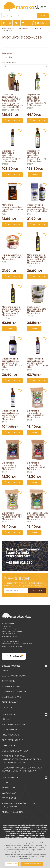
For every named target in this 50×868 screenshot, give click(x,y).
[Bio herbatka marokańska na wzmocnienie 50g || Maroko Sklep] (36, 466)
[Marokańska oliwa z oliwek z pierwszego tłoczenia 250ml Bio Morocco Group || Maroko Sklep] (36, 259)
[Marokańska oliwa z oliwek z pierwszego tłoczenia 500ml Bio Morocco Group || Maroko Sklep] (11, 311)
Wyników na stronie (9, 62)
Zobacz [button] (36, 175)
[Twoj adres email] (16, 591)
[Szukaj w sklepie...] (19, 16)
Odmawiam (12, 864)
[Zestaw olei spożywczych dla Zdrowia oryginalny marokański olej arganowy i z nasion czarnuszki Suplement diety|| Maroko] (12, 101)
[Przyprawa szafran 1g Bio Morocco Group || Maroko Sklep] (12, 257)
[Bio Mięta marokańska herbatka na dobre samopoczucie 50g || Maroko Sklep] (37, 516)
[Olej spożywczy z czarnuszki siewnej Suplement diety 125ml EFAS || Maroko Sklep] (12, 363)
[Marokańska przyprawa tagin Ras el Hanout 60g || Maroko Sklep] (12, 208)
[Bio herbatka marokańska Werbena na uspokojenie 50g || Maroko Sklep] (12, 516)
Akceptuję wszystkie (32, 864)
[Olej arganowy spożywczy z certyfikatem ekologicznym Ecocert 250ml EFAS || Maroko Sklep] (12, 156)
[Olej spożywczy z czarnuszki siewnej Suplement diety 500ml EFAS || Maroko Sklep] (11, 415)
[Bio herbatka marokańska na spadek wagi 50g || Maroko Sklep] (36, 414)
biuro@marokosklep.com (16, 631)
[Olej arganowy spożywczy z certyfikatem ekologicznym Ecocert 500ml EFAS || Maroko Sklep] (37, 156)
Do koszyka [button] (12, 121)
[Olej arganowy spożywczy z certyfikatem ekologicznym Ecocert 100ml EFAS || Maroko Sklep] (37, 100)
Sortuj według (7, 53)
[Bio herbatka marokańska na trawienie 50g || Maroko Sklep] (9, 466)
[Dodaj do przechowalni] (20, 75)
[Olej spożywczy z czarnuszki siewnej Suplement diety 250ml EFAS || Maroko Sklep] (37, 363)
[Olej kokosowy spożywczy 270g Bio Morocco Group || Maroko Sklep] (37, 310)
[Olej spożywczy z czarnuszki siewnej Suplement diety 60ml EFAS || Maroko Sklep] (38, 208)
